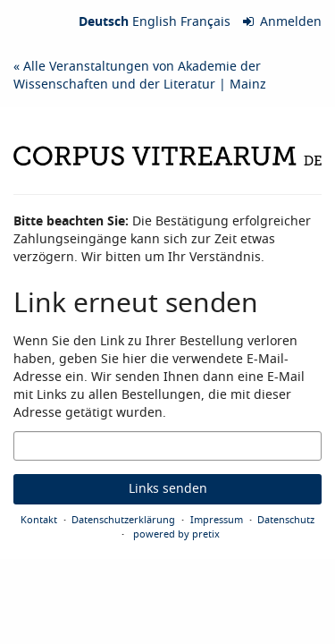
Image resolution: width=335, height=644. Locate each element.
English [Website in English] (155, 22)
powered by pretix (176, 534)
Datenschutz (286, 520)
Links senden (168, 489)
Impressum (217, 520)
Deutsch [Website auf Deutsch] (104, 22)
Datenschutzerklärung (123, 520)
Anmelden (283, 22)
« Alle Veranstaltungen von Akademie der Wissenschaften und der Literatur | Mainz (140, 76)
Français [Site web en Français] (205, 22)
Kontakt (39, 520)
